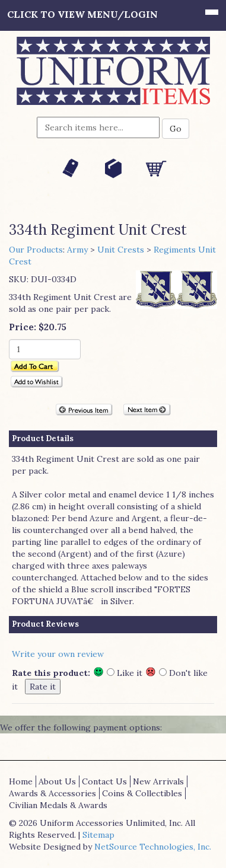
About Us (57, 781)
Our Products (36, 250)
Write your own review (58, 654)
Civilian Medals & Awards (58, 805)
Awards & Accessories (52, 793)
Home (21, 781)
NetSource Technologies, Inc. (153, 847)
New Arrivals (158, 781)
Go (176, 129)
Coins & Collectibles (142, 793)
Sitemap (98, 835)
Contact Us (104, 781)
